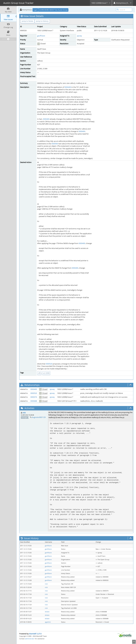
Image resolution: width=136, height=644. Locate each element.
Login (35, 10)
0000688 (34, 401)
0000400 (68, 87)
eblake (47, 612)
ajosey (79, 36)
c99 (39, 373)
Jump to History (42, 21)
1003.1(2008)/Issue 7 (101, 3)
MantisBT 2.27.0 (35, 634)
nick (24, 413)
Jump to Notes (27, 21)
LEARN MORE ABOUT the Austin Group (53, 10)
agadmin (48, 622)
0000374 (34, 397)
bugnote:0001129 (39, 417)
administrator (30, 639)
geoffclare (41, 36)
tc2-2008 (46, 373)
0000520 (49, 364)
